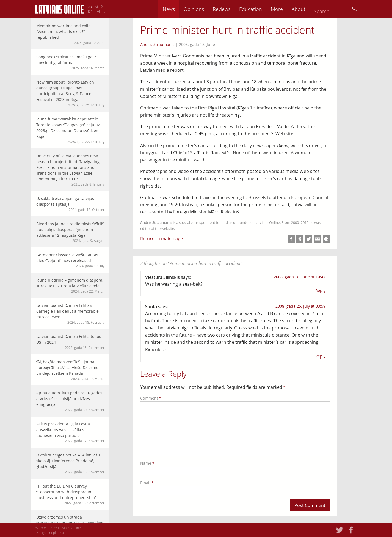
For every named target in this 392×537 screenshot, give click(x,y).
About (336, 9)
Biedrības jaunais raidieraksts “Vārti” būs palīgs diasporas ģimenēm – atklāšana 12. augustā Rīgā (70, 232)
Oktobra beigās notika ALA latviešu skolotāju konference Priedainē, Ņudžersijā (70, 463)
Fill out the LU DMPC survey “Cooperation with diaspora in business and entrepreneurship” (70, 494)
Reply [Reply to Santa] (320, 356)
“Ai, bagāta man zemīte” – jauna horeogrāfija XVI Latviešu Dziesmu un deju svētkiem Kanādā (70, 370)
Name (147, 463)
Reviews (260, 9)
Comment (151, 398)
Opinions (232, 9)
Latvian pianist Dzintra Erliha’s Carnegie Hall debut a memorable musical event (70, 314)
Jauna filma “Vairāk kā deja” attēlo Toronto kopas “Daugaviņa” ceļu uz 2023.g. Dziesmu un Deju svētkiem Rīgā (70, 130)
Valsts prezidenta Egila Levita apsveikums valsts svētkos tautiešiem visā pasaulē (70, 432)
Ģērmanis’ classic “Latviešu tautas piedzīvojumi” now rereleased (70, 260)
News (207, 9)
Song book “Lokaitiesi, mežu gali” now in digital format (70, 62)
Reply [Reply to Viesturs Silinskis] (320, 290)
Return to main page (162, 239)
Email (147, 483)
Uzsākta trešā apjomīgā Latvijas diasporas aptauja (70, 204)
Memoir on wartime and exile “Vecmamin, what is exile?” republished (70, 34)
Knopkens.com (58, 533)
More (315, 9)
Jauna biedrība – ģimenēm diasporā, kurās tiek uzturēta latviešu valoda (70, 286)
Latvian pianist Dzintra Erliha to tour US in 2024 (70, 342)
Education (289, 9)
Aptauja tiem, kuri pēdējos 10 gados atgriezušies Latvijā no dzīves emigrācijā (70, 401)
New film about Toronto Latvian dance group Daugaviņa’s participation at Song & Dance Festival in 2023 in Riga (70, 93)
